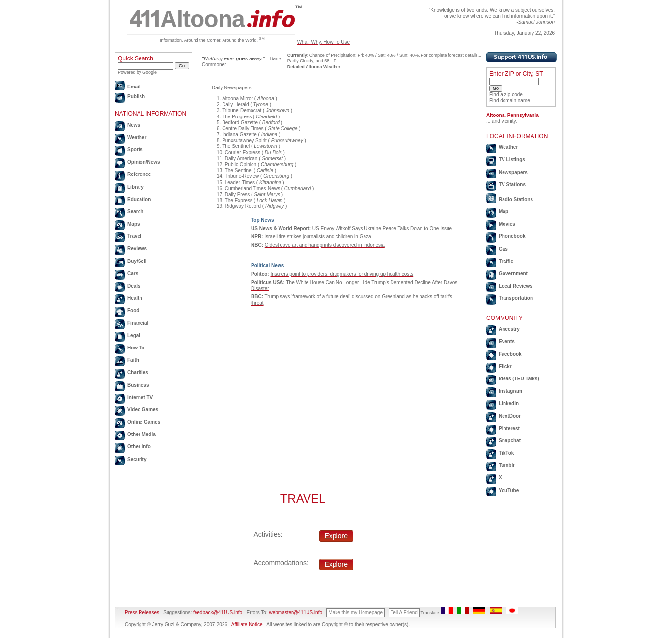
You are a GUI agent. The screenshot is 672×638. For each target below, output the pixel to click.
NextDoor (510, 416)
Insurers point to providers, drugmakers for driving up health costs (342, 274)
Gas (503, 249)
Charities (138, 372)
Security (137, 459)
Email (134, 87)
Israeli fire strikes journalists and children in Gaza (318, 237)
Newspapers (513, 172)
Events (507, 341)
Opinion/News (144, 162)
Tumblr (507, 465)
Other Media (141, 434)
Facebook (510, 354)
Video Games (143, 410)
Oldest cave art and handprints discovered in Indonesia (325, 245)
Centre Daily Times (243, 129)
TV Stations (512, 185)
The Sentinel (236, 146)
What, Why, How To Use (323, 42)
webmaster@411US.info (295, 613)
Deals (134, 286)
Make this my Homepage (355, 613)
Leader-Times (240, 183)
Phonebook (512, 236)
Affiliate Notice (247, 624)
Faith (133, 360)
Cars (133, 274)
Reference (139, 174)
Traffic (506, 261)
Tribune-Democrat (242, 110)
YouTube (509, 490)
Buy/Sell (137, 261)
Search (135, 212)
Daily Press (238, 194)
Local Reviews (516, 286)
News (134, 125)
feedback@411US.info (217, 613)
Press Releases (142, 613)
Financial (138, 323)
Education (139, 199)
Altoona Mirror (238, 99)
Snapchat (510, 441)
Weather (137, 137)
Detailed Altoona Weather (314, 67)
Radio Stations (516, 199)
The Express (239, 200)
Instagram (510, 391)
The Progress (237, 117)
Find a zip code (506, 95)
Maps (134, 224)
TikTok (506, 453)
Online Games (144, 422)
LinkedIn (509, 403)
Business (138, 385)
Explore (336, 536)
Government (513, 274)
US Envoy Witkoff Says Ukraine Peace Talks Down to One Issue (382, 228)
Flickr (505, 366)
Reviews (137, 248)
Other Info (139, 447)
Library (136, 187)
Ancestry (509, 329)
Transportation (516, 298)
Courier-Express (243, 153)
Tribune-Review (242, 176)
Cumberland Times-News (252, 188)
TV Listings (512, 159)
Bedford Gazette (240, 123)
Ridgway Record (243, 206)
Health (135, 298)
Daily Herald (235, 104)
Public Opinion (241, 164)
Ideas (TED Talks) (519, 379)
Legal (134, 335)
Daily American (241, 159)
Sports (135, 150)
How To (136, 348)
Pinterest (509, 428)
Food (133, 310)
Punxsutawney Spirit (244, 140)
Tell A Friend (404, 613)
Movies (507, 224)
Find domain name (510, 101)
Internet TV (140, 397)
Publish (136, 97)
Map (504, 212)
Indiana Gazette (239, 134)
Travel (134, 236)
